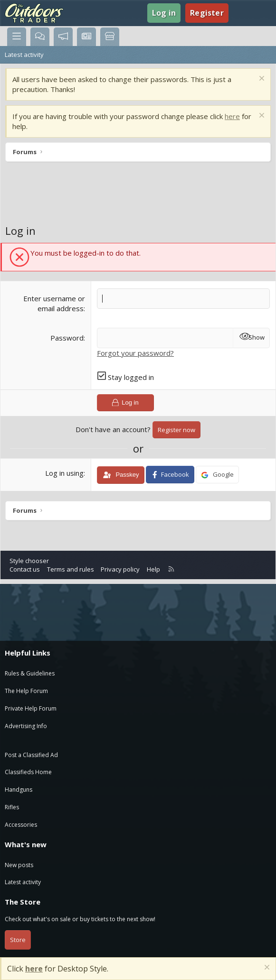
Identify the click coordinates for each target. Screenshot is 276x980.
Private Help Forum (31, 708)
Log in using (64, 473)
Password (67, 338)
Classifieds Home (28, 772)
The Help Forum (26, 691)
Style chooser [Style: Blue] (29, 561)
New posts (19, 865)
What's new (26, 844)
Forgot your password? (135, 353)
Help (153, 569)
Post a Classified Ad (31, 755)
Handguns (19, 790)
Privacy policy (120, 569)
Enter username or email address (54, 303)
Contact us (25, 569)
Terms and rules (71, 569)
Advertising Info (26, 726)
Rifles (12, 807)
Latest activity (24, 55)
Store (18, 940)
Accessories (21, 825)
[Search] (260, 13)
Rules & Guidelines (30, 673)
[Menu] (17, 37)
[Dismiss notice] (261, 79)
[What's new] (241, 13)
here (232, 116)
